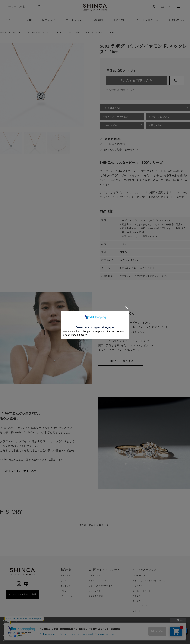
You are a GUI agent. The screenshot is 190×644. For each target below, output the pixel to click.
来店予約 (119, 20)
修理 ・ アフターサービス (100, 586)
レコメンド (49, 20)
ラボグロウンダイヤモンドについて (149, 581)
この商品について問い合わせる (120, 90)
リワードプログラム (146, 20)
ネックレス (66, 586)
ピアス (64, 591)
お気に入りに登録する (177, 81)
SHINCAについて (140, 575)
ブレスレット (67, 596)
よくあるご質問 (96, 596)
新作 (29, 20)
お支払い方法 (110, 125)
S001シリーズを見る (121, 361)
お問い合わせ (129, 236)
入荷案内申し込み (139, 80)
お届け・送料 (155, 125)
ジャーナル (138, 586)
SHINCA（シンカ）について (23, 471)
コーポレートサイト (142, 591)
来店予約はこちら (112, 108)
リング (64, 581)
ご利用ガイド (95, 575)
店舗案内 (98, 20)
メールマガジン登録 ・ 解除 (22, 594)
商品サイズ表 (95, 591)
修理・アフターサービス (116, 117)
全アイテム (66, 575)
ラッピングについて (159, 117)
